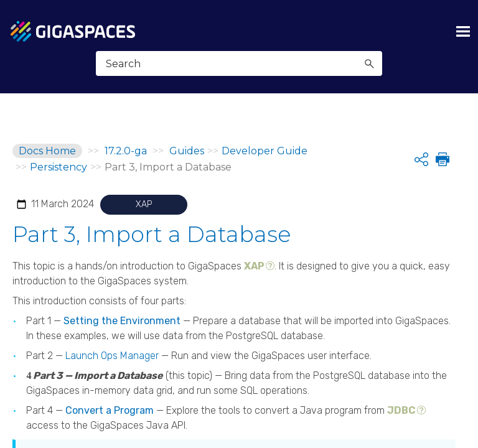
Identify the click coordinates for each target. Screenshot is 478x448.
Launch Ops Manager (112, 339)
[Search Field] (239, 63)
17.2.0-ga (126, 151)
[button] (369, 63)
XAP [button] (254, 250)
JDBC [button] (401, 394)
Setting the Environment (122, 305)
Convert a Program (110, 394)
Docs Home (47, 151)
